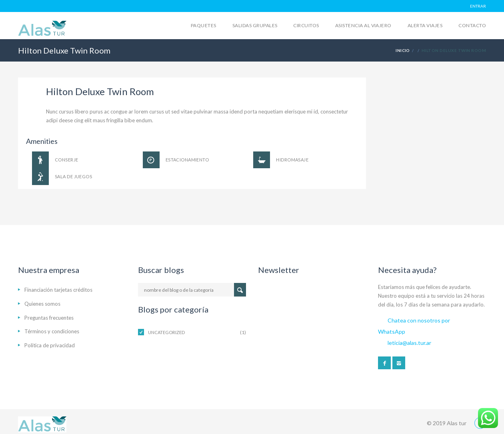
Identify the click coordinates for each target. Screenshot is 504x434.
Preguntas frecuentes (49, 318)
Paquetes (204, 25)
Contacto (472, 25)
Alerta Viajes (425, 25)
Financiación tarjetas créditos (58, 290)
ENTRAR (478, 6)
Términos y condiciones (52, 331)
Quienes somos (42, 304)
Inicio (403, 50)
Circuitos (306, 25)
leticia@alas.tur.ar (409, 343)
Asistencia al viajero (363, 25)
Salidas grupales (255, 25)
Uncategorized (166, 332)
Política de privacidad (50, 345)
